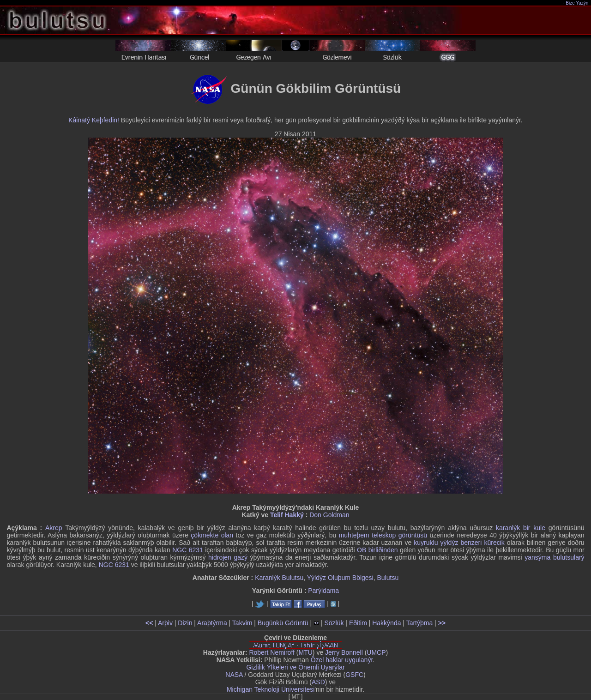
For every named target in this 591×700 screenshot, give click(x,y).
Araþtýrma (212, 623)
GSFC (354, 675)
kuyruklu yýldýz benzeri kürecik (459, 543)
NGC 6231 (188, 550)
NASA (234, 675)
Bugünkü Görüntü (283, 623)
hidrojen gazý (228, 557)
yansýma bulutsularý (554, 557)
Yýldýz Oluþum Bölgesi (340, 578)
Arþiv (165, 623)
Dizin (185, 623)
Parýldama (323, 591)
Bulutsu (388, 578)
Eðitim (358, 623)
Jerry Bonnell (344, 652)
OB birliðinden (377, 550)
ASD (318, 682)
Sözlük (334, 623)
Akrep (54, 528)
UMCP (376, 652)
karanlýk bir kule (521, 528)
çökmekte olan (212, 535)
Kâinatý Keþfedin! (94, 120)
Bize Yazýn (577, 3)
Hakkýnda (386, 623)
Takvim (242, 623)
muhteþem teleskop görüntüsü (383, 535)
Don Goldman (329, 515)
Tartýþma (420, 623)
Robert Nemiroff (272, 652)
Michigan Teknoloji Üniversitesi (271, 689)
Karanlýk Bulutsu (279, 578)
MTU (306, 652)
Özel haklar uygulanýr (342, 660)
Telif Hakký (287, 515)
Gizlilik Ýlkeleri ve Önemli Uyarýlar (295, 667)
